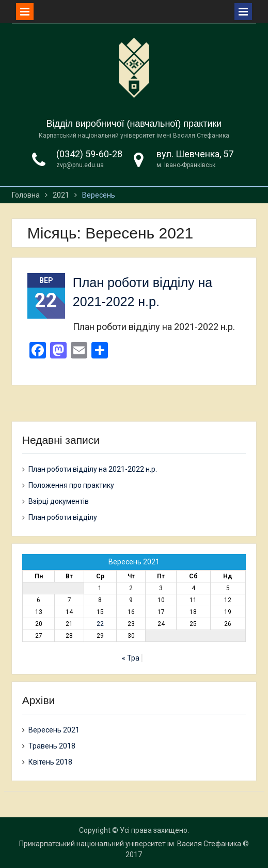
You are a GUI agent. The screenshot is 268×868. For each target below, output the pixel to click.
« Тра (131, 658)
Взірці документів (59, 501)
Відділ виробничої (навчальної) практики (134, 124)
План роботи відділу (63, 517)
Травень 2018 (52, 746)
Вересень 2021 (54, 730)
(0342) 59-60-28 (89, 154)
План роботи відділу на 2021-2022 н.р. (93, 469)
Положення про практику (71, 485)
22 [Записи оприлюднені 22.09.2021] (100, 624)
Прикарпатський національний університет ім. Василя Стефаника (130, 844)
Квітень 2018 (50, 762)
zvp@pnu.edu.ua (80, 165)
